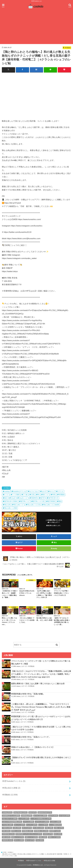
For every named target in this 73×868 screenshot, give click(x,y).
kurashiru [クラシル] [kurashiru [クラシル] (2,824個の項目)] (11, 816)
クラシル (61, 491)
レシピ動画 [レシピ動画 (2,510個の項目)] (55, 825)
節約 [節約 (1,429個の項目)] (6, 837)
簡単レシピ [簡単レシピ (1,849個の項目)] (54, 837)
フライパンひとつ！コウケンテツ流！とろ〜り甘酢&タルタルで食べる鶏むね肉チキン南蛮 (41, 662)
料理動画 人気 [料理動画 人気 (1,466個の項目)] (41, 831)
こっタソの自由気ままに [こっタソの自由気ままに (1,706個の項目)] (41, 819)
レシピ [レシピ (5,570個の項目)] (43, 825)
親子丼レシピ (25, 501)
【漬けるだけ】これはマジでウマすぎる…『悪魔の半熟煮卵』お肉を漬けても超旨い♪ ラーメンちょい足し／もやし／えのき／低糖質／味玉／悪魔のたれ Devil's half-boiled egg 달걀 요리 (41, 674)
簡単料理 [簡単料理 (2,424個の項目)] (8, 840)
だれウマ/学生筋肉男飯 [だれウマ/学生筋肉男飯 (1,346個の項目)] (12, 822)
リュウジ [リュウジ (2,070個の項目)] (32, 825)
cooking (7, 491)
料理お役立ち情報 (11, 788)
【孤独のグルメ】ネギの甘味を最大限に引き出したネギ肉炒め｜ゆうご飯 (41, 759)
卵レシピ (46, 495)
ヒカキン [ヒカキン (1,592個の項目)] (55, 822)
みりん (52, 491)
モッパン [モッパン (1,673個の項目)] (20, 825)
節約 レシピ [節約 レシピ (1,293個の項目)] (31, 837)
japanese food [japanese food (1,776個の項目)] (45, 812)
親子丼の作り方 (53, 498)
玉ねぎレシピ (23, 498)
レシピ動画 (16, 495)
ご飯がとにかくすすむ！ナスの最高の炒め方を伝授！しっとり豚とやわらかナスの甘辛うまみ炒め (41, 728)
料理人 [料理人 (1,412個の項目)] (16, 831)
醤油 (60, 501)
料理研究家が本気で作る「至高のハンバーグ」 (31, 737)
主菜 (33, 495)
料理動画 (7, 488)
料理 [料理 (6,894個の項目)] (6, 831)
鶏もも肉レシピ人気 (34, 505)
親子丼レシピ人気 (39, 501)
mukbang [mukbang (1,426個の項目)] (27, 816)
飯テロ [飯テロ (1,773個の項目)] (30, 840)
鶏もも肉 (7, 505)
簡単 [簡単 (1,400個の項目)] (43, 837)
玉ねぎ (13, 498)
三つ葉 (25, 495)
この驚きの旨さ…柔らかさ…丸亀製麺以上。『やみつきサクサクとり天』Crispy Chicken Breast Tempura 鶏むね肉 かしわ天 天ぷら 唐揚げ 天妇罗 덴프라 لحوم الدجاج (41, 707)
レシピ (7, 495)
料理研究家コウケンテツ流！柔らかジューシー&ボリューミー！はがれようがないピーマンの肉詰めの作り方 (41, 718)
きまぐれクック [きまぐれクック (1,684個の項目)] (10, 819)
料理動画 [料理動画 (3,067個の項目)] (28, 831)
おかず (44, 491)
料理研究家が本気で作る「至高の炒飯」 (28, 694)
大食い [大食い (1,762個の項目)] (59, 828)
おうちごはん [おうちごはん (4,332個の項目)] (40, 816)
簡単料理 (34, 498)
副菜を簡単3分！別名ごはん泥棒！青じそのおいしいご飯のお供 (38, 684)
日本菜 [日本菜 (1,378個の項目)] (48, 834)
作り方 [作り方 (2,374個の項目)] (27, 828)
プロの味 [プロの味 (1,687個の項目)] (8, 825)
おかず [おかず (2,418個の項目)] (53, 816)
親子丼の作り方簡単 (11, 501)
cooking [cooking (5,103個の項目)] (7, 812)
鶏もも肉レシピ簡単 (11, 508)
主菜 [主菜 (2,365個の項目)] (17, 828)
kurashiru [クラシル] (20, 491)
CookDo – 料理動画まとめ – (35, 865)
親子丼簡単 (51, 501)
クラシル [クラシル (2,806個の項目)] (29, 822)
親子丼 (43, 498)
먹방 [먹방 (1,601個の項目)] (40, 840)
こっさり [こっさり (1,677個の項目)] (24, 819)
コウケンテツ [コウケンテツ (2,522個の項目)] (42, 822)
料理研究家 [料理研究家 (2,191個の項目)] (8, 834)
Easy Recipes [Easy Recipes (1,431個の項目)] (20, 812)
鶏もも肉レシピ (19, 505)
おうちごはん (34, 491)
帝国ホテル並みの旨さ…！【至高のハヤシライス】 (33, 747)
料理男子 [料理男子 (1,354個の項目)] (55, 831)
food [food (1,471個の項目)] (33, 812)
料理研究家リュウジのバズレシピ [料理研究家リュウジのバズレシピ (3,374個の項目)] (29, 834)
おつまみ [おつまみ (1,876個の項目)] (64, 816)
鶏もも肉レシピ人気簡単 (51, 505)
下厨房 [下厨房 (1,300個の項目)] (7, 828)
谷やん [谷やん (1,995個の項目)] (19, 840)
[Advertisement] (36, 27)
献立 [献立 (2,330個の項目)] (58, 834)
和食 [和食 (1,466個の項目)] (49, 828)
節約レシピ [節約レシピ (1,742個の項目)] (18, 837)
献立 (6, 498)
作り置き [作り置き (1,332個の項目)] (38, 828)
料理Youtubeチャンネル (14, 781)
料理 (54, 495)
